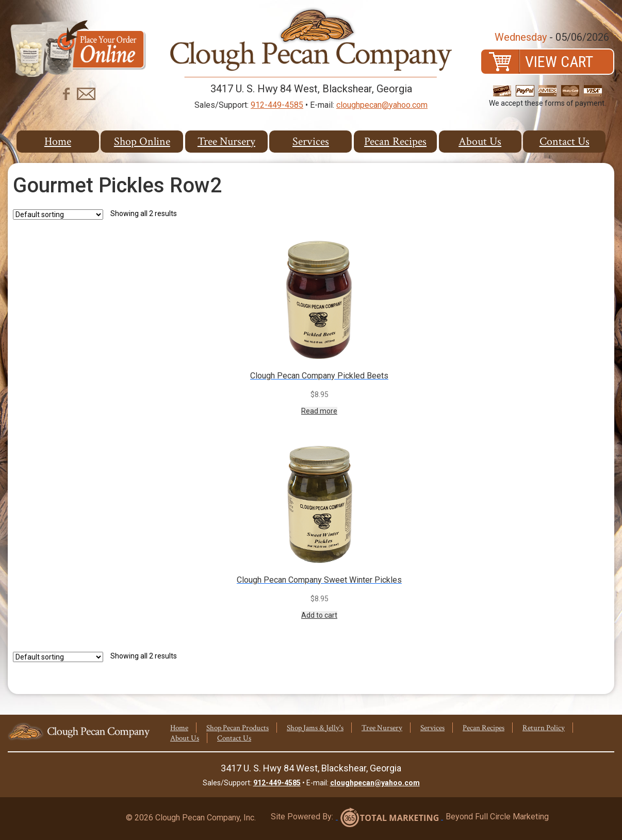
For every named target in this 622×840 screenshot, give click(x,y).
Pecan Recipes (395, 142)
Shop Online (142, 142)
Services (311, 142)
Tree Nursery (226, 142)
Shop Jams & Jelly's (315, 728)
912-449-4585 (277, 105)
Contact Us (564, 142)
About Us (480, 142)
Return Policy (544, 728)
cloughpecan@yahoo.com (382, 105)
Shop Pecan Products (238, 728)
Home (58, 142)
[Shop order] (58, 215)
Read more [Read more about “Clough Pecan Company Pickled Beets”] (319, 411)
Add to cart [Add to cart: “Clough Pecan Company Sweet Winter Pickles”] (319, 615)
